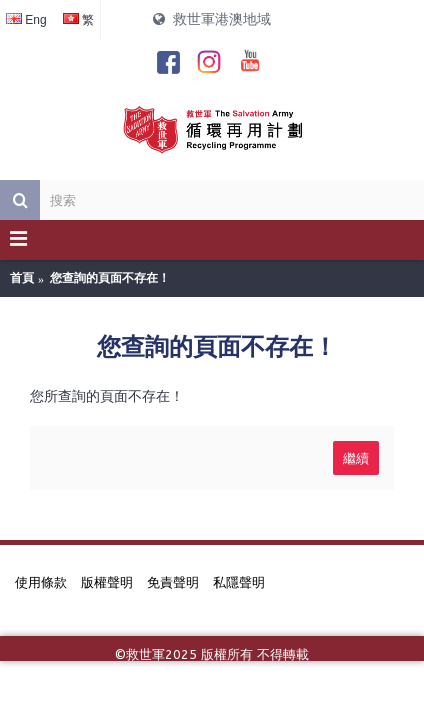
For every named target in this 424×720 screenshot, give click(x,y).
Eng (26, 20)
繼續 (356, 457)
